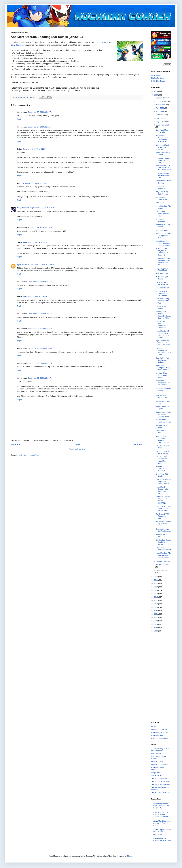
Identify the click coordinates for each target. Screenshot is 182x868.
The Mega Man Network (161, 784)
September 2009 (162, 125)
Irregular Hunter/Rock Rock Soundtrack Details (163, 351)
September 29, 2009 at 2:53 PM (40, 378)
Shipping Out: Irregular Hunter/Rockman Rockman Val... (163, 315)
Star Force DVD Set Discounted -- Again (163, 516)
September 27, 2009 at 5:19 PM (40, 228)
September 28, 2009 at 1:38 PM (35, 297)
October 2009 (162, 561)
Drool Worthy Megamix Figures (163, 421)
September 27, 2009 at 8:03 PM (42, 265)
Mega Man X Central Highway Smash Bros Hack (163, 490)
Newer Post (16, 444)
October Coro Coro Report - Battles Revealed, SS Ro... (163, 261)
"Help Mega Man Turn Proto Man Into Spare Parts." (163, 243)
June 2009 (160, 115)
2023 (156, 621)
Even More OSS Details (162, 475)
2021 (156, 614)
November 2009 (162, 565)
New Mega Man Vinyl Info (162, 131)
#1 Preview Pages (162, 823)
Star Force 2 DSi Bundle (162, 426)
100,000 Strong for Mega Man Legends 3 (161, 750)
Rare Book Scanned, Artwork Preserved (161, 814)
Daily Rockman (17, 45)
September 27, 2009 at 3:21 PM (35, 149)
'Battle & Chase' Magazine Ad (162, 283)
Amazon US (156, 75)
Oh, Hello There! (162, 230)
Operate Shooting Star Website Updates (162, 360)
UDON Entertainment (159, 738)
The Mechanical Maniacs (161, 782)
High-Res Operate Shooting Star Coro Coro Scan (163, 343)
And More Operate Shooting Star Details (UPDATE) (163, 500)
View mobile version (77, 449)
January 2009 (162, 98)
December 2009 (162, 570)
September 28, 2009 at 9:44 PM (40, 348)
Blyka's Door (156, 754)
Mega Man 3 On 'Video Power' (162, 198)
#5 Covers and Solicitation (162, 839)
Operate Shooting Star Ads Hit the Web (163, 301)
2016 (156, 597)
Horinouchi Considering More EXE (161, 469)
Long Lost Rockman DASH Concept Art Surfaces (163, 508)
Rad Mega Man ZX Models (163, 226)
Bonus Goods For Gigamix (162, 408)
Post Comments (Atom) (30, 455)
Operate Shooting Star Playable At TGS (163, 175)
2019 (156, 607)
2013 (156, 587)
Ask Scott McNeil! (162, 288)
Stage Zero (156, 773)
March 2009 (161, 105)
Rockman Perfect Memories (158, 769)
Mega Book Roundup (160, 220)
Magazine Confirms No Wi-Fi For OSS (163, 390)
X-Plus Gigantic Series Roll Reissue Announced (162, 832)
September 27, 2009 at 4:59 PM (42, 208)
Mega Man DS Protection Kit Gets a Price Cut (163, 293)
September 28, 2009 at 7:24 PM (40, 314)
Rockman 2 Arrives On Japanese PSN (163, 236)
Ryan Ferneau (23, 265)
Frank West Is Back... (161, 432)
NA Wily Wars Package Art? (162, 397)
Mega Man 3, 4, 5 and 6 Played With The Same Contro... (162, 334)
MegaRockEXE (23, 208)
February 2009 (162, 101)
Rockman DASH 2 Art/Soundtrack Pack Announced (163, 168)
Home (77, 444)
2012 (156, 583)
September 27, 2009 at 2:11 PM (40, 127)
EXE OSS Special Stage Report (162, 452)
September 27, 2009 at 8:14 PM (40, 282)
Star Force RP (157, 775)
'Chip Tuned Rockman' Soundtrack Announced (161, 325)
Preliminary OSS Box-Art (162, 278)
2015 (156, 594)
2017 (156, 600)
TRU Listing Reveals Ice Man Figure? (163, 214)
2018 (156, 604)
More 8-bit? (160, 203)
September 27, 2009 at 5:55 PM (35, 242)
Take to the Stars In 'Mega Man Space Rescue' (163, 481)
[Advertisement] (162, 677)
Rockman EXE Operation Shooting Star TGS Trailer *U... (163, 439)
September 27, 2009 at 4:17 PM (34, 183)
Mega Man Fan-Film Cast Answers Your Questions (163, 555)
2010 (156, 577)
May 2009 (160, 111)
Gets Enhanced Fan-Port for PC (161, 806)
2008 (156, 91)
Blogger (130, 856)
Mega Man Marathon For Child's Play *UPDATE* (162, 139)
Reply (19, 119)
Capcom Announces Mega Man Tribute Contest (163, 414)
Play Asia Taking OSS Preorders (162, 193)
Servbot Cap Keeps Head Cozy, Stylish (163, 542)
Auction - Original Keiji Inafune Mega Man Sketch (162, 460)
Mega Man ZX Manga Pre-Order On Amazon (163, 383)
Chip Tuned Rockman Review (163, 549)
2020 (156, 611)
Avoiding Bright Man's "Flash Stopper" (161, 375)
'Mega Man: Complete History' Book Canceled (163, 368)
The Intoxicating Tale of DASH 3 (162, 269)
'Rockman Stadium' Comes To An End (163, 160)
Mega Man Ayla (157, 762)
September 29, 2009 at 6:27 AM (40, 363)
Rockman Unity (157, 735)
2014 (156, 590)
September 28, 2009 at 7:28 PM (40, 329)
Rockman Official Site (160, 732)
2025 (156, 628)
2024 (156, 624)
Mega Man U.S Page (159, 729)
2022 (156, 617)
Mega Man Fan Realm (160, 765)
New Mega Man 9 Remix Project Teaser (162, 147)
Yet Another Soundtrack (161, 187)
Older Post (138, 444)
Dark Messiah (102, 42)
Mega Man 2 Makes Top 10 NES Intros (163, 524)
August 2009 (161, 122)
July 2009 (160, 118)
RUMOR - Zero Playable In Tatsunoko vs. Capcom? (162, 252)
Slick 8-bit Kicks (162, 273)
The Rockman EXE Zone (161, 792)
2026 (156, 631)
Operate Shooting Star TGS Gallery (163, 530)
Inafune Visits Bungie (161, 307)
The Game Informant (159, 779)
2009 (156, 95)
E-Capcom (155, 726)
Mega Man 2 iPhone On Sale (163, 182)
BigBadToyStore (157, 78)
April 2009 (160, 108)
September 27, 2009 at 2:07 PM (40, 112)
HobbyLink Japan (158, 81)
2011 (156, 580)
